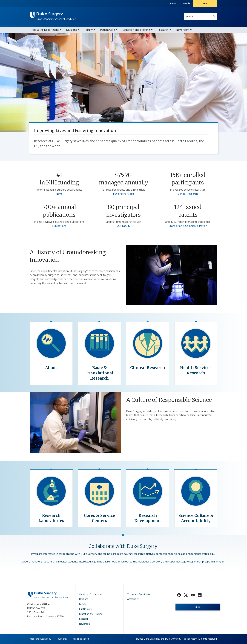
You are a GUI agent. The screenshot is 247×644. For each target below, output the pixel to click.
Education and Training (136, 30)
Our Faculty (124, 226)
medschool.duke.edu (40, 639)
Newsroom (182, 30)
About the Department (45, 30)
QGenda (186, 3)
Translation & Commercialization (188, 226)
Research (163, 30)
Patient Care (108, 30)
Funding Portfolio (123, 194)
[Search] (214, 16)
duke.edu (62, 639)
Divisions (72, 30)
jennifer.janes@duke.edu (200, 554)
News (59, 194)
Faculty (89, 30)
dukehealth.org (81, 639)
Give (205, 4)
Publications (59, 226)
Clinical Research (188, 194)
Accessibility (133, 599)
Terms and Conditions (139, 594)
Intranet (172, 3)
